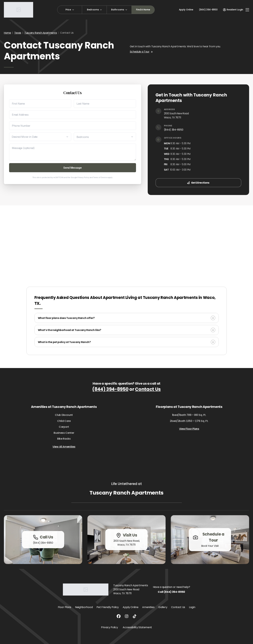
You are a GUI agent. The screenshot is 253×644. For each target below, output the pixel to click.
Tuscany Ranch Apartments (41, 33)
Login (192, 607)
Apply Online (186, 10)
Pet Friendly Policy (108, 607)
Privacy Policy (83, 177)
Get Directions (198, 183)
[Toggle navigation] (247, 10)
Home (7, 33)
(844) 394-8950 (174, 130)
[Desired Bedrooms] (105, 137)
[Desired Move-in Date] (40, 137)
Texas (18, 33)
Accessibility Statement (137, 627)
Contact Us (148, 389)
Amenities (148, 607)
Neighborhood (84, 607)
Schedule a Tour (141, 52)
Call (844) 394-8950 (171, 592)
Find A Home (143, 10)
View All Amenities (64, 447)
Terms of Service (100, 177)
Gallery (163, 607)
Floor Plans (65, 607)
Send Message (72, 168)
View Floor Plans (189, 429)
